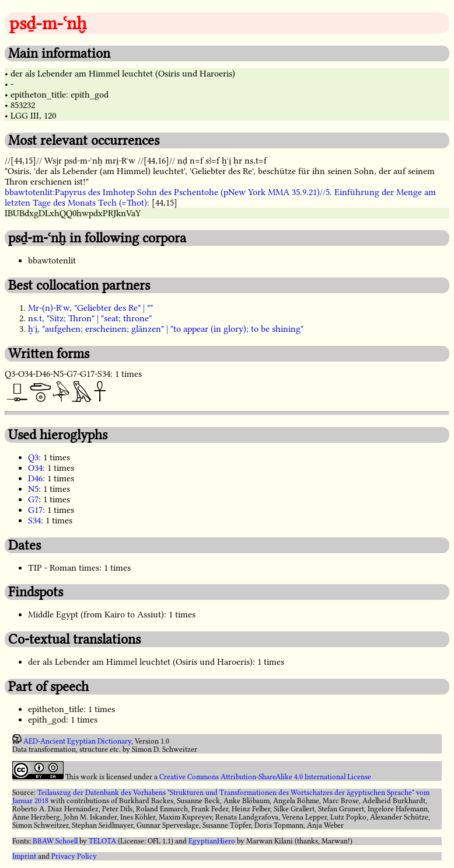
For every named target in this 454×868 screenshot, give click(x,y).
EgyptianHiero (212, 841)
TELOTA (102, 841)
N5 (33, 489)
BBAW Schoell (55, 841)
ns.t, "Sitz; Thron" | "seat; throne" (90, 318)
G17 (35, 510)
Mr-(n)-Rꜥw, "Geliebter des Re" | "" (90, 308)
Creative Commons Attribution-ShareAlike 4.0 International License (265, 777)
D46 (35, 478)
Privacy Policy (74, 856)
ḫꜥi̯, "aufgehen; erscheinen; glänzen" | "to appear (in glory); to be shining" (166, 329)
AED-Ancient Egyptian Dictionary (77, 741)
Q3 (33, 457)
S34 (34, 520)
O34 (35, 468)
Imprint (24, 856)
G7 (33, 499)
